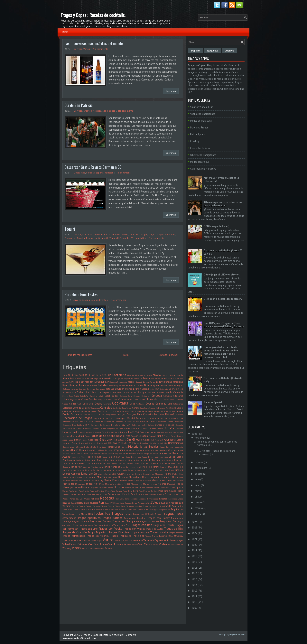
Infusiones (130, 450)
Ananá (146, 378)
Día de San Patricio (79, 105)
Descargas (79, 173)
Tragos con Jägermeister (83, 525)
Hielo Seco (101, 447)
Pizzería (87, 494)
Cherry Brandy (88, 399)
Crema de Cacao (175, 408)
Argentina (101, 382)
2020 (194, 545)
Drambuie (116, 425)
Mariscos (66, 481)
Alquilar (98, 378)
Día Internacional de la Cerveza (163, 418)
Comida (77, 408)
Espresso (179, 429)
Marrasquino (77, 481)
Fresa (127, 436)
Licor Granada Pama (124, 470)
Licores (179, 470)
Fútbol (84, 440)
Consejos (106, 407)
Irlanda (66, 453)
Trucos (148, 536)
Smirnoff (161, 506)
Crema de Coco (91, 411)
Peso (141, 491)
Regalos (163, 499)
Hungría (90, 450)
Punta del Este (76, 499)
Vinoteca (155, 545)
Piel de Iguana (198, 134)
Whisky (76, 548)
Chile (121, 399)
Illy (106, 450)
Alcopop (166, 375)
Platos (111, 494)
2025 (194, 434)
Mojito (127, 484)
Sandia (75, 506)
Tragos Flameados (140, 532)
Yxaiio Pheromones (96, 548)
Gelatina (122, 440)
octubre (199, 462)
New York (103, 488)
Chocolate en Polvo (167, 399)
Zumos (108, 548)
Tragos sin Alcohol (98, 536)
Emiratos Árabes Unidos (94, 429)
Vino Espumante (117, 544)
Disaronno (178, 422)
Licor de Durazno (149, 463)
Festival (168, 432)
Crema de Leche (106, 411)
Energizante (131, 429)
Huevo (75, 450)
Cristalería (76, 414)
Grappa (92, 443)
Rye (112, 503)
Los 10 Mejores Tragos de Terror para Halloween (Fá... (214, 453)
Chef (78, 399)
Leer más (171, 91)
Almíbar (89, 378)
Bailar (152, 382)
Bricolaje (164, 389)
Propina (179, 494)
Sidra (123, 506)
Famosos (144, 432)
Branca (129, 389)
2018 (87, 375)
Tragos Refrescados (120, 238)
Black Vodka (168, 386)
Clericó (73, 404)
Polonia (118, 494)
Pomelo (126, 494)
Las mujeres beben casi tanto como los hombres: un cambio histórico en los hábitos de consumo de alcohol (221, 352)
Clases (65, 404)
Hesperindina (68, 447)
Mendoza (147, 481)
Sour (70, 509)
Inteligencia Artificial (164, 450)
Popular (195, 51)
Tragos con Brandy (158, 518)
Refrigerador (153, 499)
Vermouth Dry (139, 238)
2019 (194, 551)
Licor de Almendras (119, 460)
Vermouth (138, 540)
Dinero (170, 422)
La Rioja (126, 457)
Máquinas (112, 477)
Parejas (93, 491)
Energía (120, 429)
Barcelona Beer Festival (82, 294)
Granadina (170, 440)
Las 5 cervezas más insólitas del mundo (94, 43)
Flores (87, 436)
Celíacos (123, 396)
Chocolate (151, 399)
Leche (172, 457)
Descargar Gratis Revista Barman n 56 (93, 167)
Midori (89, 484)
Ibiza (97, 450)
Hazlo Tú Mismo (130, 443)
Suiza (105, 509)
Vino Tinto (144, 544)
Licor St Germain (155, 470)
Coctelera (140, 404)
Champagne (69, 399)
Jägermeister (94, 453)
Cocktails (89, 234)
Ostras (65, 491)
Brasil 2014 (154, 389)
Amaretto (107, 378)
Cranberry (144, 408)
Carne (65, 396)
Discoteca (67, 425)
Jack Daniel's (82, 453)
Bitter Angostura (153, 385)
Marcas (146, 477)
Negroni (94, 488)
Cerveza (78, 49)
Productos (170, 494)
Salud (155, 502)
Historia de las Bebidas (143, 446)
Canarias (160, 392)
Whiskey (67, 548)
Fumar (77, 440)
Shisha (104, 506)
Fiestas (75, 436)
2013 (194, 585)
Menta (155, 480)
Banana (168, 382)
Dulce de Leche (139, 425)
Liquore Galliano (117, 474)
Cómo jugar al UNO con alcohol (222, 275)
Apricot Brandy (77, 382)
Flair (82, 436)
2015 (70, 375)
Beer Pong (113, 386)
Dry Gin (126, 425)
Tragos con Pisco (122, 525)
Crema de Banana (157, 408)
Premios (160, 494)
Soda (168, 506)
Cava (101, 396)
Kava (105, 457)
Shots (118, 506)
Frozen (144, 436)
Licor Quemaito (140, 470)
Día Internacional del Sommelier (99, 422)
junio (198, 485)
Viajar (180, 540)
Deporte (109, 418)
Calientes (116, 392)
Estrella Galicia (94, 432)
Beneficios (131, 385)
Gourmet (159, 440)
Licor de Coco (111, 463)
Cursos (161, 415)
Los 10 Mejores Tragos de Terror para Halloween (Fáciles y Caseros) (224, 325)
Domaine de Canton (100, 425)
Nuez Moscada (147, 488)
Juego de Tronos (151, 453)
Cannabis (178, 392)
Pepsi (125, 491)
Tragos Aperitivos (166, 234)
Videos (83, 544)
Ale (171, 375)
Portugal (145, 494)
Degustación (99, 418)
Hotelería (67, 450)
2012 (194, 591)
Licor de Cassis (76, 463)
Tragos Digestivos (98, 532)
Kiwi (118, 457)
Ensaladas (143, 429)
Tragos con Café (80, 521)
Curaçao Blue (134, 414)
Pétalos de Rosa (150, 491)
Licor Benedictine (100, 460)
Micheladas (68, 484)
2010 (194, 602)
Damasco (179, 415)
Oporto (179, 487)
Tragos (152, 234)
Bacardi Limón (142, 382)
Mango (92, 477)
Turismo (163, 536)
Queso (87, 499)
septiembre (201, 468)
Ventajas (128, 540)
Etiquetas (115, 432)
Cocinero (107, 404)
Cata (76, 396)
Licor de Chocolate (95, 463)
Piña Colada (170, 491)
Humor (83, 450)
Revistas (109, 173)
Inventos (178, 450)
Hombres (169, 447)
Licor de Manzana (111, 467)
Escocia (160, 429)
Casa (71, 396)
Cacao (73, 392)
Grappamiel (102, 443)
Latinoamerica (161, 457)
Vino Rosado (132, 545)
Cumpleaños (110, 415)
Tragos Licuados (159, 532)
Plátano (103, 494)
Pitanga (66, 494)
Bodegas (178, 385)
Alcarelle (148, 375)
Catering (93, 396)
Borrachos (100, 389)
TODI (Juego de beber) (217, 226)
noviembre (201, 438)
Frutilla (159, 436)
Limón (93, 473)
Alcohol (157, 375)
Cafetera (96, 392)
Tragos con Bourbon (135, 518)
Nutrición (165, 488)
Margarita (155, 477)
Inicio (65, 32)
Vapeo (99, 540)
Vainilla (77, 540)
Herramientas (176, 443)
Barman (74, 385)
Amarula (138, 378)
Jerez (125, 453)
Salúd (162, 503)
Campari (143, 392)
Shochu (111, 506)
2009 (194, 608)
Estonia (83, 432)
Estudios (106, 432)
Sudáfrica (90, 509)
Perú (135, 491)
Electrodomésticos (72, 429)
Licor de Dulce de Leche (128, 463)
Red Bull (119, 499)
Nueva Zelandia (132, 488)
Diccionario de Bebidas (136, 421)
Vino (91, 544)
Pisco (180, 491)
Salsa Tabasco (112, 234)
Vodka (163, 544)
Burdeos (66, 392)
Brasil (145, 389)
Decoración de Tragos (77, 418)
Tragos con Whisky (134, 529)
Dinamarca (161, 422)
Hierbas (124, 447)
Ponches (135, 494)
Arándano (90, 382)
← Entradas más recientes (78, 355)
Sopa (65, 509)
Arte (109, 382)
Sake (116, 503)
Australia (116, 382)
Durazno (159, 425)
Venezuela (119, 540)
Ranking (95, 499)
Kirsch (112, 457)
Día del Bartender (136, 418)
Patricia (101, 491)
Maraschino (135, 477)
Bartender (84, 385)
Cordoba (122, 408)
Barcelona (178, 382)
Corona (136, 408)
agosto (199, 474)
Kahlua (98, 457)
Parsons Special (213, 402)
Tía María (82, 514)
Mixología (109, 484)
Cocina (99, 404)
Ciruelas (179, 399)
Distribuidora (78, 425)
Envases (152, 429)
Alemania (178, 375)
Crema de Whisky (167, 411)
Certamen (146, 396)
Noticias (97, 111)
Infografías (119, 450)
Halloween (114, 443)
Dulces (151, 425)
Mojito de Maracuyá (201, 121)
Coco (132, 404)
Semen (89, 506)
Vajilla (84, 540)
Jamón (104, 453)
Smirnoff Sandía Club (202, 107)
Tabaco (140, 509)
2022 (194, 533)
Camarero (133, 392)
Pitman (74, 494)
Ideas (102, 450)
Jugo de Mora (79, 457)
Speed (76, 509)
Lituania (131, 474)
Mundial (171, 484)
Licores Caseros (71, 474)
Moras (146, 484)
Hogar (162, 447)
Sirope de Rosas (150, 506)
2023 (93, 375)
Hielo (93, 447)
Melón (139, 481)
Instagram (149, 450)
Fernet (153, 432)
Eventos (88, 111)
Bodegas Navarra (70, 389)
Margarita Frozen (199, 128)
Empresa (111, 429)
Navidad (86, 487)
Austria (124, 382)
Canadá (152, 392)
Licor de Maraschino (149, 467)
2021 (194, 539)
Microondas (80, 484)
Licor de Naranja (77, 470)
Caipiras (106, 392)
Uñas (171, 536)
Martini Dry (97, 480)
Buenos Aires (176, 389)
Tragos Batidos (112, 518)
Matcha (124, 481)
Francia (120, 436)
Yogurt (84, 548)
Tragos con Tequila (75, 238)
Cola (170, 404)
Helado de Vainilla (158, 443)
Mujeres (162, 484)
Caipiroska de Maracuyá (203, 169)
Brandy (137, 389)
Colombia (67, 408)
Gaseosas (93, 440)
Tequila (125, 234)
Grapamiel (83, 443)
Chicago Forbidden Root (107, 399)
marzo (198, 502)
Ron (101, 502)
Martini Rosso (112, 480)
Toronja (151, 514)
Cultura (100, 414)
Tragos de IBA (174, 528)
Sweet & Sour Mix (127, 509)
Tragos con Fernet (149, 521)
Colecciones (178, 404)
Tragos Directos (119, 532)
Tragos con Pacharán (104, 525)
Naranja (68, 487)
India (110, 450)
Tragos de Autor (154, 529)
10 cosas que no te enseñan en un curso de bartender (223, 204)
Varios (87, 49)
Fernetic (161, 432)
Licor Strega (169, 470)
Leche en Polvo (83, 460)
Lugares (139, 474)
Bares (66, 385)
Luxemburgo (149, 474)
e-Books (90, 173)
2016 (76, 375)
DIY (87, 425)
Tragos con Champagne (126, 521)
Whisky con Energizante (203, 155)
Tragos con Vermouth (97, 238)
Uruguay (179, 536)
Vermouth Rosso (168, 540)
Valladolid (92, 540)
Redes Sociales (131, 499)
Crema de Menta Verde (148, 411)
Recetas (99, 234)
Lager (134, 457)
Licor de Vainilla (107, 470)
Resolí (73, 503)
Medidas (132, 481)
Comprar (86, 408)
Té (144, 509)
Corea (129, 408)
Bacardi (131, 382)
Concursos (95, 408)
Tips (90, 514)
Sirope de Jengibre (134, 506)
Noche (110, 488)
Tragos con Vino (88, 529)
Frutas (152, 436)
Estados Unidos (71, 432)
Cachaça (81, 392)
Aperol (176, 378)
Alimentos (68, 378)
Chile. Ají (78, 234)
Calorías (124, 392)
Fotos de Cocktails (103, 436)
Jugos (90, 457)
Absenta (131, 375)
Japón (111, 453)
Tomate (128, 514)
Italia (73, 453)
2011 (194, 596)
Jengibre (118, 453)
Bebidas (103, 385)
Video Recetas (70, 544)
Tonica (136, 514)
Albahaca (139, 375)
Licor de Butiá (167, 460)
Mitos (102, 484)
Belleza (122, 386)
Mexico (163, 480)
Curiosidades (150, 414)
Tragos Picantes (176, 533)
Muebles (153, 484)
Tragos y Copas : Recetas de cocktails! (93, 15)
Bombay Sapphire (87, 389)
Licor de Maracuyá (129, 467)
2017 (82, 375)
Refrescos (142, 499)
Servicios (97, 506)
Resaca (66, 503)
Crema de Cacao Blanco (73, 411)
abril (197, 497)
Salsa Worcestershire (141, 503)
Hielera (87, 447)
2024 (98, 375)
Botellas (110, 389)
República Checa (176, 499)
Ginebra (137, 439)
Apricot (65, 382)
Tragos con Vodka (111, 528)
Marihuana (177, 477)
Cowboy (195, 141)
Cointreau (161, 404)
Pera (130, 491)
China (135, 399)
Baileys (160, 382)
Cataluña (84, 396)
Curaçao (121, 414)
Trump (155, 536)
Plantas (95, 494)
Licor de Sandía (92, 470)
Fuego (70, 440)
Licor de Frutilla (167, 463)
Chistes (142, 399)
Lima (84, 473)
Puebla (65, 499)
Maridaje (166, 477)
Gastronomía (108, 439)
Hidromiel (79, 447)
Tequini (70, 229)
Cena (130, 396)
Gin (129, 439)
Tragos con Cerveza (101, 521)
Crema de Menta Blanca (126, 411)
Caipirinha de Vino (200, 148)
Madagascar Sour (200, 162)
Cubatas (92, 415)
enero (198, 514)
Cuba (85, 415)
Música (179, 484)
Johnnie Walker (136, 453)
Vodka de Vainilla (175, 545)
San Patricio (109, 111)
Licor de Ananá (135, 460)
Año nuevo (156, 378)
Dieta (152, 421)
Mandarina (82, 477)
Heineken (144, 443)
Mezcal (180, 481)
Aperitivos (167, 378)
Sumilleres (113, 509)
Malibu (73, 477)
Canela (168, 392)
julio (197, 479)
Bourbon (120, 389)
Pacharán (73, 491)
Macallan (159, 474)
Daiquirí (169, 414)
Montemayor (137, 484)
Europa (95, 300)
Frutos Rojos (170, 436)
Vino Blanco (101, 544)
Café (88, 392)
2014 (65, 375)
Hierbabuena (113, 447)
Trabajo (158, 514)
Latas (151, 457)
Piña (161, 491)
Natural (77, 488)
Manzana (102, 477)
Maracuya (123, 477)
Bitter (140, 385)
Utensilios (68, 540)
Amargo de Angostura (123, 378)
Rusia (107, 503)
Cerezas (137, 396)
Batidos (94, 386)
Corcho (116, 408)
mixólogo (119, 484)
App (181, 378)
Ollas (172, 488)
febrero (199, 508)
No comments (101, 49)
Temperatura (164, 509)
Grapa (74, 443)
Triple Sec (138, 536)
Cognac (150, 404)
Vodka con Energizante (203, 114)
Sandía (82, 506)
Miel (96, 484)
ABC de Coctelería (114, 375)
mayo (198, 491)
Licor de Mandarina (92, 467)
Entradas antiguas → (170, 355)
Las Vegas (142, 457)
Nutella (157, 488)
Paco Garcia (84, 491)
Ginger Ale (149, 440)
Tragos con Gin (168, 521)
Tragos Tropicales (121, 536)
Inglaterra (139, 450)
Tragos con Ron (142, 525)
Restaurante (83, 503)
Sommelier (177, 506)
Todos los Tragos (138, 234)
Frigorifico (135, 436)
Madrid (168, 474)
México (172, 480)
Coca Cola (88, 404)
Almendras (79, 378)
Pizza (80, 494)
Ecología (179, 425)
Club (79, 404)
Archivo (230, 51)
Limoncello (103, 474)
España (100, 173)
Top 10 (144, 514)
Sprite (82, 509)
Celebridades (112, 396)
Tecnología (152, 509)
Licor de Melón (167, 467)
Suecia (99, 509)
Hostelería (178, 447)
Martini (87, 480)
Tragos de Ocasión (75, 532)
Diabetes (119, 422)
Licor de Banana (151, 460)
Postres (153, 494)
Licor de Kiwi (76, 467)
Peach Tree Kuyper (114, 491)
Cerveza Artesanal (173, 396)
